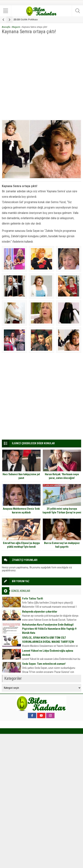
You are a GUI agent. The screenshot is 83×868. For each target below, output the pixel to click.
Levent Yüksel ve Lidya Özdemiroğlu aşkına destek (48, 653)
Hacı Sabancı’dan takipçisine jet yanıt (21, 476)
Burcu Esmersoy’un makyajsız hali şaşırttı (62, 545)
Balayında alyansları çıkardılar (40, 612)
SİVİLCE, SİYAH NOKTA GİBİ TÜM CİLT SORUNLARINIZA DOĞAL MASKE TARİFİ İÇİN (48, 640)
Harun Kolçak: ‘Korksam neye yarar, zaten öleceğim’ (62, 476)
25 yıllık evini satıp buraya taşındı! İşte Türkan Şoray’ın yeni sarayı (62, 512)
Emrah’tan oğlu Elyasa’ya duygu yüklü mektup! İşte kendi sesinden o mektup (21, 547)
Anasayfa (6, 27)
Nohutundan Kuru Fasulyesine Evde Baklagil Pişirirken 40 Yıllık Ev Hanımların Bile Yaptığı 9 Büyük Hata (49, 629)
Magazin (16, 27)
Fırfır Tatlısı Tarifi (33, 599)
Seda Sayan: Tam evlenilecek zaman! (44, 664)
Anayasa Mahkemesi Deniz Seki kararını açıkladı (21, 511)
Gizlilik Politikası (26, 19)
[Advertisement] (41, 77)
